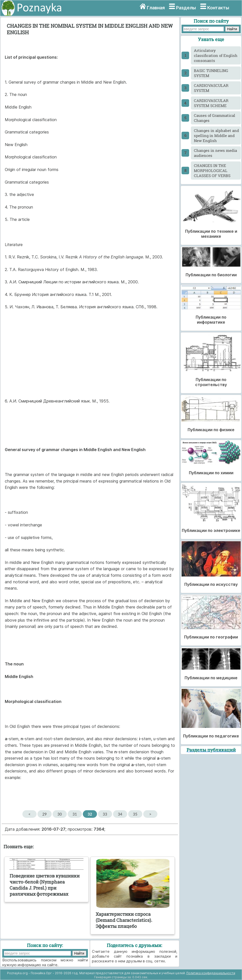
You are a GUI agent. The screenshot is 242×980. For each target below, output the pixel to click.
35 (135, 814)
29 (44, 814)
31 (75, 814)
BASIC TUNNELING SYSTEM (211, 73)
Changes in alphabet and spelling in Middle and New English (216, 136)
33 (105, 814)
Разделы (186, 8)
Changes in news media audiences (215, 153)
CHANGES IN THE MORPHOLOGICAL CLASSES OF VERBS (212, 171)
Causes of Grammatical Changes (215, 118)
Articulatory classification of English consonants (216, 55)
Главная (156, 8)
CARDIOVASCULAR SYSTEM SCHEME (211, 103)
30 (60, 814)
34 (120, 814)
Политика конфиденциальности (211, 973)
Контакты (218, 8)
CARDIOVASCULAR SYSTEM (211, 88)
